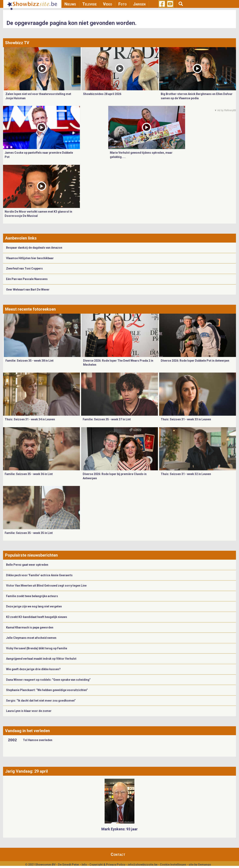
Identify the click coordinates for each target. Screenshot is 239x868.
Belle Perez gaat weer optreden (27, 565)
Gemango (204, 865)
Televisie (89, 4)
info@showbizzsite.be (143, 865)
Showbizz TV (17, 43)
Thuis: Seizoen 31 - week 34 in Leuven (30, 419)
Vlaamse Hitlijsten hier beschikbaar (30, 258)
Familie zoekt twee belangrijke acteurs (32, 596)
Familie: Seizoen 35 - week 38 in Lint (29, 361)
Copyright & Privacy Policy (107, 865)
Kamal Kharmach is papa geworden (30, 627)
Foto (123, 4)
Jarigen (139, 4)
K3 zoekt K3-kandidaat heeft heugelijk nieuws (37, 617)
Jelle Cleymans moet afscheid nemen (31, 638)
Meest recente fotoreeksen (30, 309)
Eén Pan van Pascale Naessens (27, 279)
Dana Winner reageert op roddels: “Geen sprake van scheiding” (48, 680)
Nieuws (70, 4)
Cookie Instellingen (173, 865)
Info (84, 865)
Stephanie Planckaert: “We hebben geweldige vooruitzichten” (47, 690)
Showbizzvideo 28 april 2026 (102, 94)
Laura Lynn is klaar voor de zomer (29, 711)
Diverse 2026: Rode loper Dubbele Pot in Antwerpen (195, 361)
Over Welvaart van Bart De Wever (28, 290)
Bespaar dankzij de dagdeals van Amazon (34, 248)
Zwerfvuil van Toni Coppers (24, 268)
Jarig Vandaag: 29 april (26, 771)
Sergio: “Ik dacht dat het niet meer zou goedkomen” (41, 701)
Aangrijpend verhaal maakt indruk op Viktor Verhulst (41, 659)
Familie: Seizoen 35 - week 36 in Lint (29, 474)
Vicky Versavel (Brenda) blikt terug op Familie (37, 648)
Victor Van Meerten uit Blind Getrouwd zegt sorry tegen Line (46, 586)
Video (108, 4)
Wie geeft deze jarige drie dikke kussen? (33, 669)
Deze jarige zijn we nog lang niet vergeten (34, 606)
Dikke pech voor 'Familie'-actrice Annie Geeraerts (39, 575)
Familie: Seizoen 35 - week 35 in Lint (29, 533)
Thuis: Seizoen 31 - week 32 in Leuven (186, 474)
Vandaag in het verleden (27, 731)
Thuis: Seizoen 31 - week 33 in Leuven (186, 419)
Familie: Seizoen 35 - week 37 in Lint (107, 419)
